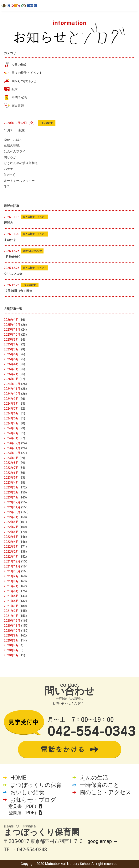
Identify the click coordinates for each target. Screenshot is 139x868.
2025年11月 (12, 330)
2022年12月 (12, 502)
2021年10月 (12, 571)
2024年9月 (11, 399)
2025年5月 (11, 359)
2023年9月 (11, 458)
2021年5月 (11, 596)
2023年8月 (11, 463)
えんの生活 (94, 778)
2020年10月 (12, 631)
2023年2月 (11, 492)
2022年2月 (11, 552)
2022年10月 (12, 512)
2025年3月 (11, 369)
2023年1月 (11, 497)
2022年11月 (12, 507)
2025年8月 (11, 344)
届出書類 (18, 106)
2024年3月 (11, 428)
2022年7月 (11, 527)
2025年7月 (11, 349)
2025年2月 (11, 374)
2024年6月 (11, 413)
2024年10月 (12, 394)
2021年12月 (12, 561)
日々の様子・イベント (27, 73)
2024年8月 (11, 404)
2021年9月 (11, 576)
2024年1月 (11, 438)
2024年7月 (11, 409)
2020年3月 (11, 655)
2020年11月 (12, 626)
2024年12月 (12, 384)
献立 (15, 89)
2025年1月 (11, 379)
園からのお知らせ (24, 81)
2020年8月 (11, 640)
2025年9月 (11, 340)
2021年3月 (11, 606)
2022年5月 (11, 537)
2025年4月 (11, 364)
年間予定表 (19, 97)
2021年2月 (11, 611)
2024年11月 (12, 389)
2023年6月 (11, 473)
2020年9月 (11, 635)
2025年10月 (12, 335)
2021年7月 (11, 586)
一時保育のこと (100, 785)
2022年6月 (11, 532)
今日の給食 (19, 65)
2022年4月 (11, 542)
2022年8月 (11, 522)
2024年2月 (11, 433)
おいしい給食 (27, 792)
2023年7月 (11, 468)
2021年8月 (11, 581)
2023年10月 (12, 453)
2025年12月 (12, 325)
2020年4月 (11, 650)
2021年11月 (12, 566)
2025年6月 (11, 354)
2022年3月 (11, 547)
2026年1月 (11, 320)
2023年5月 (11, 478)
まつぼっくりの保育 (36, 785)
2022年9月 (11, 517)
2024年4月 (11, 423)
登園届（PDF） (25, 813)
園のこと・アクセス (106, 792)
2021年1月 (11, 616)
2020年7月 (11, 645)
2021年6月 (11, 591)
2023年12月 (12, 443)
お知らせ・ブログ (33, 800)
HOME (18, 778)
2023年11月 (12, 448)
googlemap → (103, 841)
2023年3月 (11, 487)
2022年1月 (11, 557)
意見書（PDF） (25, 806)
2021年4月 (11, 601)
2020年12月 (12, 621)
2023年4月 (11, 483)
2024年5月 (11, 418)
